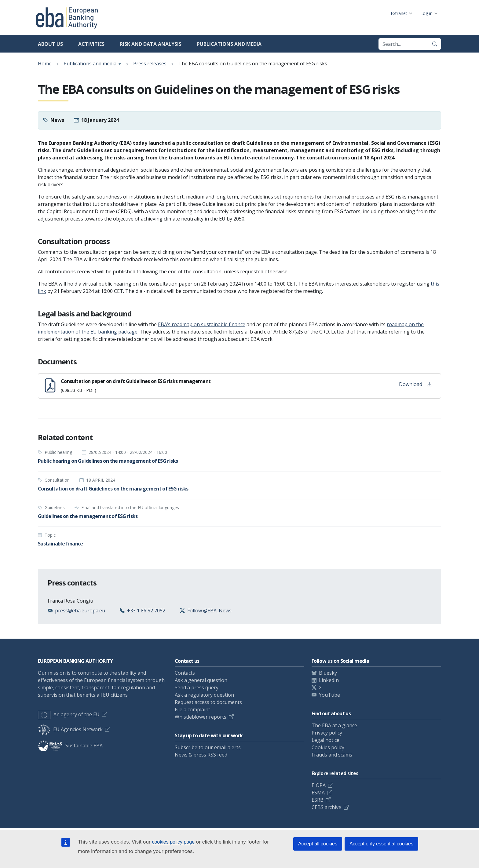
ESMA (318, 793)
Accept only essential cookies (381, 844)
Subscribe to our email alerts (208, 747)
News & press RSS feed (201, 755)
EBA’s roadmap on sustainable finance (202, 324)
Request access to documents (208, 702)
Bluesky (328, 673)
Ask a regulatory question (204, 695)
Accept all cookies (318, 844)
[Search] (435, 44)
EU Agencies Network (70, 729)
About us (50, 44)
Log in (426, 13)
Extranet (399, 13)
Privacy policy (327, 733)
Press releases (150, 64)
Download (415, 384)
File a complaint (192, 709)
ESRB (318, 800)
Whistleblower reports (201, 717)
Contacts (185, 673)
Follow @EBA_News (209, 611)
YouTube (329, 695)
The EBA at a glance (334, 725)
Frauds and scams (332, 755)
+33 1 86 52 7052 (146, 611)
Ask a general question (201, 680)
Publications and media (229, 44)
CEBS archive (326, 807)
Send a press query (197, 687)
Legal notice (325, 740)
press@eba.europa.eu (80, 611)
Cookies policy (328, 747)
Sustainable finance (60, 544)
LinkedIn (329, 680)
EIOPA (319, 785)
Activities (91, 44)
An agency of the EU (69, 714)
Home (45, 64)
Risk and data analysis (151, 44)
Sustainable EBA (70, 746)
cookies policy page (173, 842)
